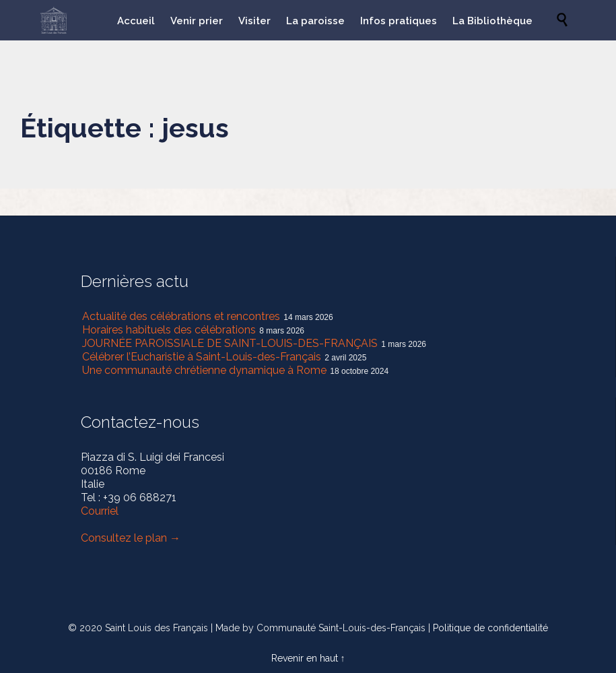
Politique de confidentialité (490, 628)
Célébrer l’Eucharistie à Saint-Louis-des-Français (202, 357)
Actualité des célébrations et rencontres (181, 316)
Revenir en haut (305, 658)
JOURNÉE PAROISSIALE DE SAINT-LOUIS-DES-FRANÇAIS (230, 343)
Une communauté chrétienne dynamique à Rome (204, 370)
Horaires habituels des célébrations (169, 330)
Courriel (100, 511)
